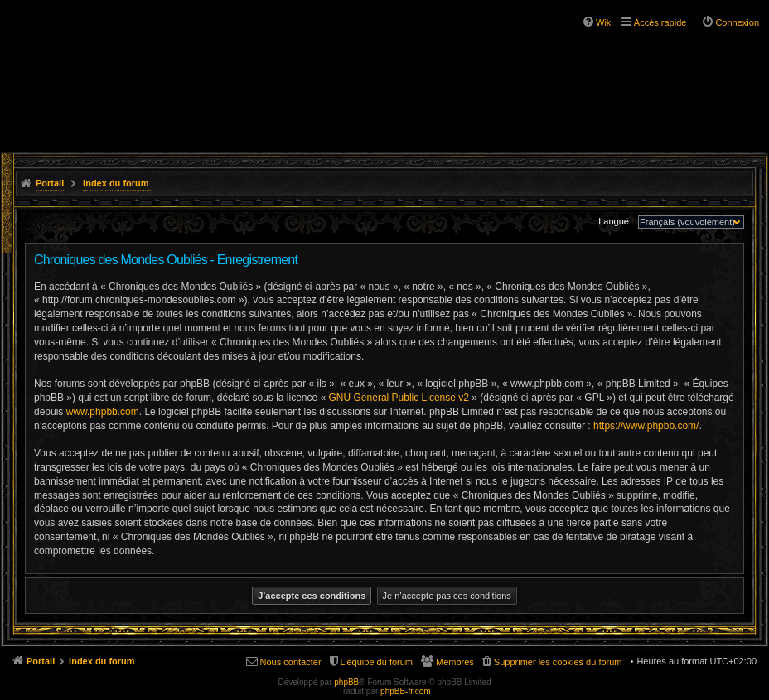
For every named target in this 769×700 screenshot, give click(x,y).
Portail (50, 183)
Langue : (616, 221)
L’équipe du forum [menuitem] (377, 662)
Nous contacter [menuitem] (291, 662)
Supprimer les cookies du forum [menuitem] (558, 662)
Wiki (605, 22)
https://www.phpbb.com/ (646, 426)
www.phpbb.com (103, 412)
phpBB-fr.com (406, 691)
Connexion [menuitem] (737, 22)
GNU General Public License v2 (399, 398)
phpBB (346, 682)
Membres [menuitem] (455, 662)
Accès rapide (660, 22)
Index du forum (116, 183)
